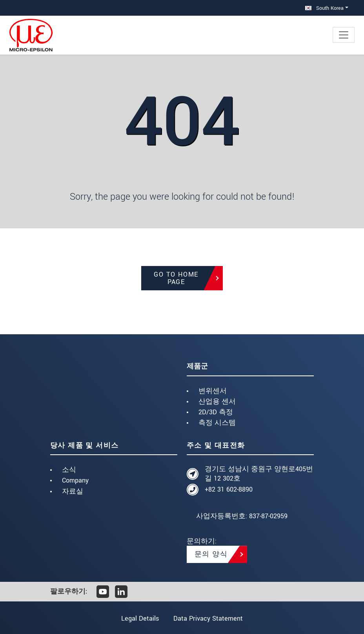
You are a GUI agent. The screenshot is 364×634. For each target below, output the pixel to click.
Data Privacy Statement (208, 619)
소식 (69, 470)
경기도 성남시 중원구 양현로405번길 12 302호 (259, 474)
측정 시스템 (217, 423)
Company (75, 480)
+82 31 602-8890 (229, 489)
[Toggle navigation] (344, 35)
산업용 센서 (217, 402)
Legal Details (140, 619)
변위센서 (213, 391)
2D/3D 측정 (216, 412)
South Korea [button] (324, 8)
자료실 (73, 491)
